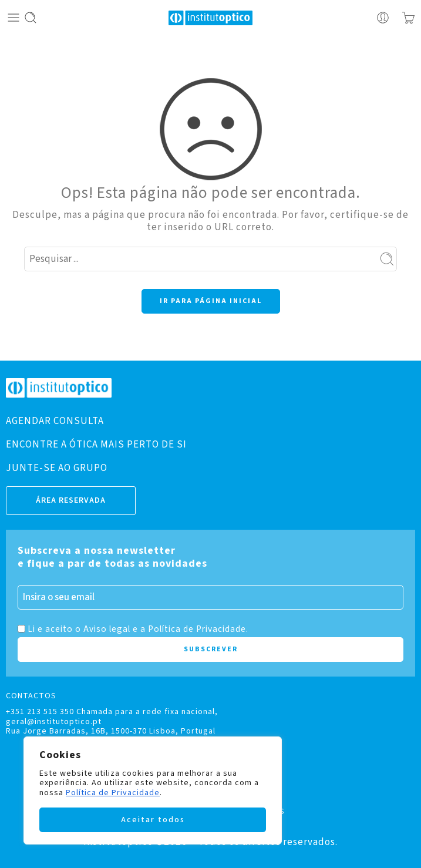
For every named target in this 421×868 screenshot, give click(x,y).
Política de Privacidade (113, 793)
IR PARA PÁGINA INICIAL (211, 301)
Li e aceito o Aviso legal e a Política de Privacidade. (138, 629)
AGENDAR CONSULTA (55, 421)
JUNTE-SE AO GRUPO (57, 468)
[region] (153, 790)
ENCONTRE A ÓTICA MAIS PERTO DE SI (96, 445)
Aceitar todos (153, 820)
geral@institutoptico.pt (54, 722)
